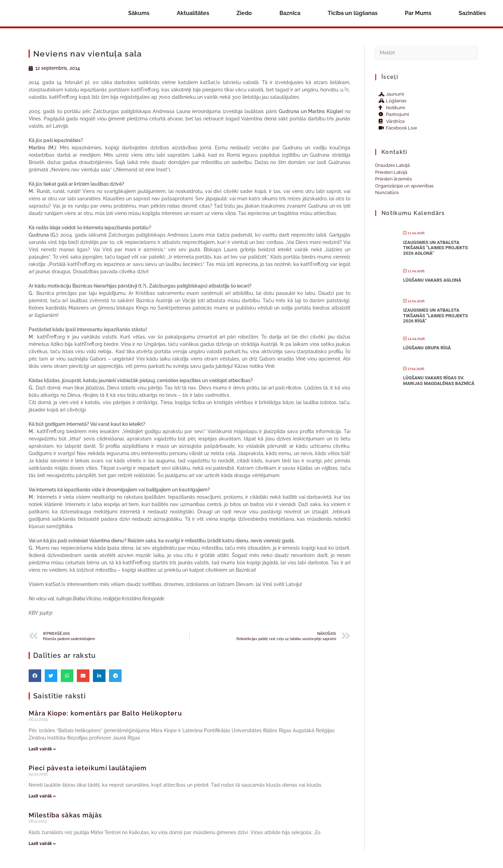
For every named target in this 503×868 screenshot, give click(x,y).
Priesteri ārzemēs (393, 179)
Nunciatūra (387, 192)
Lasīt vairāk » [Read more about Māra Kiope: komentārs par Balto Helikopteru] (42, 749)
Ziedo (244, 13)
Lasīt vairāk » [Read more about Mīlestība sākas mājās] (42, 844)
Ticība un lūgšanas (353, 13)
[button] (35, 676)
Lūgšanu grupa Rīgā (427, 348)
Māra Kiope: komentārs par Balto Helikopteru (105, 713)
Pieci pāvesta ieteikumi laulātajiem (88, 768)
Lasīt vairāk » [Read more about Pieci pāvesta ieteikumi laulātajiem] (42, 796)
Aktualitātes (193, 13)
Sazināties (472, 13)
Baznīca (290, 13)
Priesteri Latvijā (391, 172)
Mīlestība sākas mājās (65, 815)
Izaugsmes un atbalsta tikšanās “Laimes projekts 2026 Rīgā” (435, 316)
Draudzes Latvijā (392, 165)
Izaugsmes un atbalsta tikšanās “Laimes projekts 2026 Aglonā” (435, 248)
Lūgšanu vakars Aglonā (432, 280)
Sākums (139, 13)
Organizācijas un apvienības (404, 186)
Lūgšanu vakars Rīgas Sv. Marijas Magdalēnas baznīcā (439, 381)
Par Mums (418, 13)
